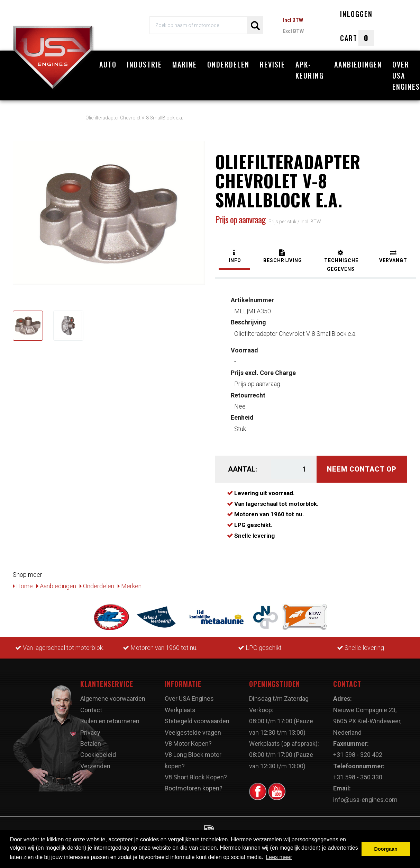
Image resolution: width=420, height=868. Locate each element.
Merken (130, 582)
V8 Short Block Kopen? (196, 774)
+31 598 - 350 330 (358, 774)
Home (23, 582)
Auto (108, 64)
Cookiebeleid (98, 751)
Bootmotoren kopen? (194, 785)
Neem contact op (362, 466)
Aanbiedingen (358, 64)
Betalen (91, 740)
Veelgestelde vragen (193, 729)
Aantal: (243, 466)
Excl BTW (293, 31)
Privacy (90, 729)
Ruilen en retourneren (110, 718)
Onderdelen (228, 64)
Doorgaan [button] (386, 849)
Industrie (144, 64)
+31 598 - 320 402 (358, 751)
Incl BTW (293, 20)
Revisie (272, 64)
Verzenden (95, 762)
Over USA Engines (189, 695)
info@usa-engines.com (365, 796)
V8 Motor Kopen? (188, 740)
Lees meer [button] (279, 857)
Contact (91, 706)
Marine (185, 64)
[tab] (234, 254)
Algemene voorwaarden (113, 695)
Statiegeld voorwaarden (197, 718)
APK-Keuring (310, 70)
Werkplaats (180, 706)
